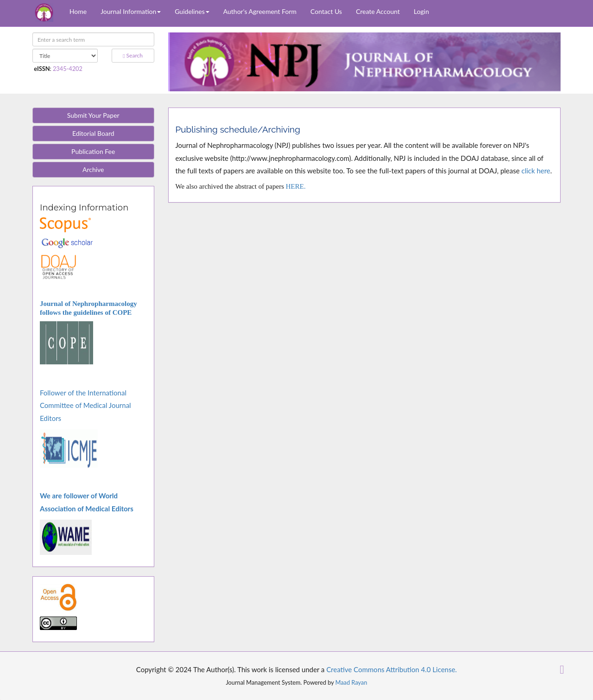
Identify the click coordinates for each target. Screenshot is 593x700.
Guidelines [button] (192, 11)
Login (421, 11)
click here (536, 171)
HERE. (296, 186)
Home (78, 11)
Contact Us (326, 11)
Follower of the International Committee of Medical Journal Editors (85, 405)
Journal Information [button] (131, 11)
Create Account (378, 11)
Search (133, 55)
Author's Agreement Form (260, 11)
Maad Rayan (351, 682)
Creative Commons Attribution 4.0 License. (391, 669)
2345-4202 (68, 69)
